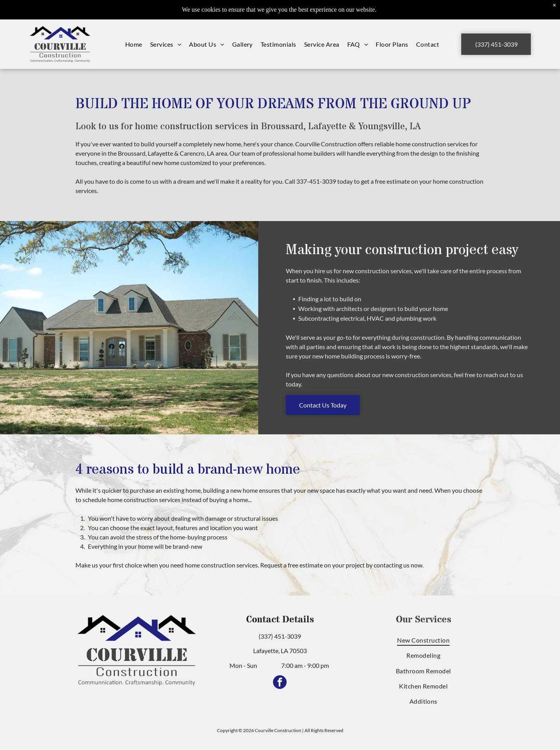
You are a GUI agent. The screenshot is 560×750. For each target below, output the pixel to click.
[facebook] (280, 683)
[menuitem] (134, 44)
